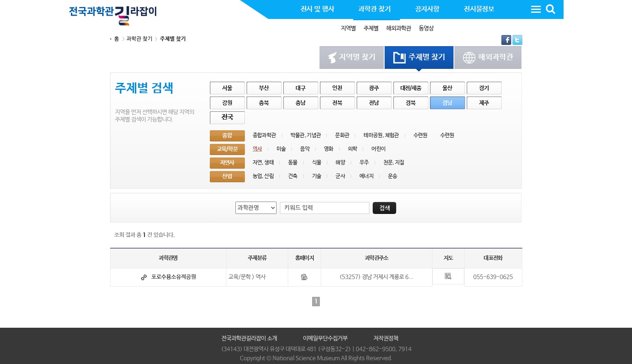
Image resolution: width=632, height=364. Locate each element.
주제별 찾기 (173, 39)
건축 (293, 176)
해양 (340, 163)
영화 (329, 149)
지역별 (348, 28)
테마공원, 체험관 (381, 135)
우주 (364, 163)
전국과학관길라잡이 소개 (249, 338)
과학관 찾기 (140, 39)
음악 (305, 149)
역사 (257, 149)
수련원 (421, 135)
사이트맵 (536, 9)
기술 (317, 176)
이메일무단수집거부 (325, 338)
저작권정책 (386, 338)
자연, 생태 (263, 163)
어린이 (378, 149)
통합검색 (550, 9)
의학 (353, 149)
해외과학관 (399, 28)
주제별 (371, 28)
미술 (281, 149)
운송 (393, 176)
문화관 (342, 135)
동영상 (426, 28)
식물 (317, 163)
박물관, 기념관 (306, 135)
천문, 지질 (394, 163)
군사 (340, 176)
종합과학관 (264, 135)
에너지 (367, 176)
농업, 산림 (263, 176)
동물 (293, 163)
